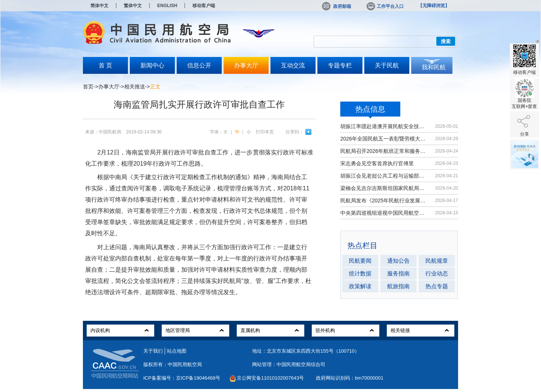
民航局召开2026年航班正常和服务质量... (384, 151)
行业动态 (437, 273)
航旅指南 (398, 286)
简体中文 (99, 6)
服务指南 (398, 273)
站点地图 (177, 351)
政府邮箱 (337, 6)
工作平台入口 (385, 6)
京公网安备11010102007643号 (270, 378)
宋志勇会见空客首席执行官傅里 (377, 163)
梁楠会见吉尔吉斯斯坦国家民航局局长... (384, 188)
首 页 (105, 65)
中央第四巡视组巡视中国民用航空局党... (384, 213)
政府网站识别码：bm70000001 (350, 378)
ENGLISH (167, 6)
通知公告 (398, 261)
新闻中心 (152, 65)
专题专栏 (340, 65)
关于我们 (153, 351)
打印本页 (265, 132)
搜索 (446, 41)
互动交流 (293, 65)
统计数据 (360, 273)
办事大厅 (246, 65)
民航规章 (437, 261)
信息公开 (199, 65)
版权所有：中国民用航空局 (173, 364)
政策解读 (360, 286)
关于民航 (387, 65)
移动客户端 (204, 6)
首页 (88, 87)
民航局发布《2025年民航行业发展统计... (384, 200)
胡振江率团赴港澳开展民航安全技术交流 (384, 126)
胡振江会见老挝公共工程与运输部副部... (384, 176)
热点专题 (437, 286)
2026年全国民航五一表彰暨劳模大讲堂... (384, 139)
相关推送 (135, 87)
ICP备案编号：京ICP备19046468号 (182, 378)
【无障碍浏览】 (434, 6)
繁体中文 (133, 6)
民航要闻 (360, 261)
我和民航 (434, 67)
